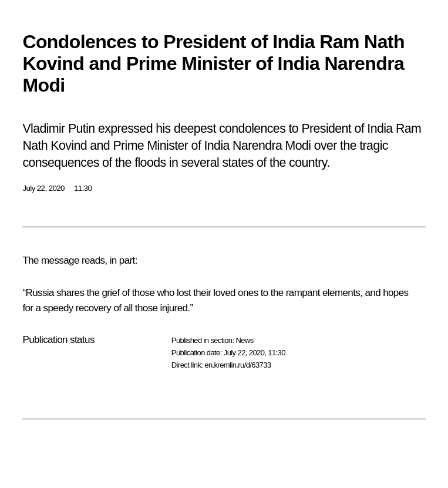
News (244, 340)
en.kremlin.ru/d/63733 (238, 365)
